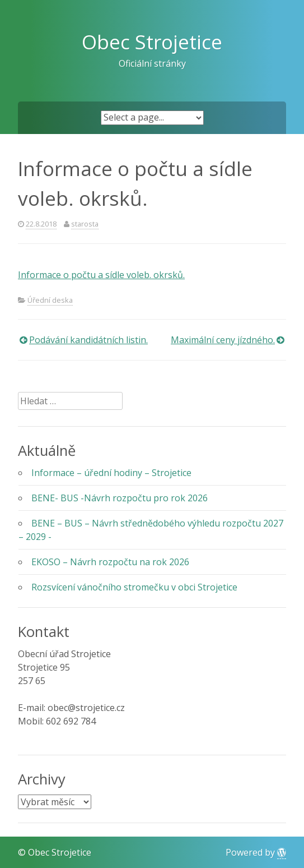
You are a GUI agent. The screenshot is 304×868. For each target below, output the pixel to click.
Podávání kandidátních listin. (88, 340)
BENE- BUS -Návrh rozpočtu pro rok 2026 (120, 498)
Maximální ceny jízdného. (223, 340)
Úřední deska (50, 300)
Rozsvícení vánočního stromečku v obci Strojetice (134, 587)
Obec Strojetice (152, 41)
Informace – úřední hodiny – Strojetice (111, 473)
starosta (85, 224)
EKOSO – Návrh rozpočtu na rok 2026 (110, 562)
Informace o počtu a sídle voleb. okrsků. (101, 275)
